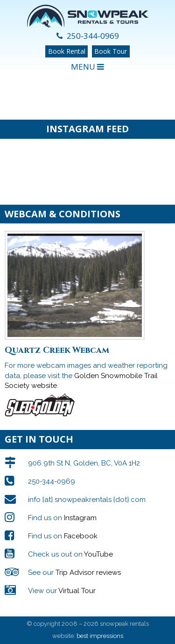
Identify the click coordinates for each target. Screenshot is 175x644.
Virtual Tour (77, 591)
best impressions (100, 636)
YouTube (98, 554)
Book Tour (111, 51)
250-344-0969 (88, 36)
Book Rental (67, 51)
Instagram (80, 518)
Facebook (81, 536)
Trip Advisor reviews (88, 572)
